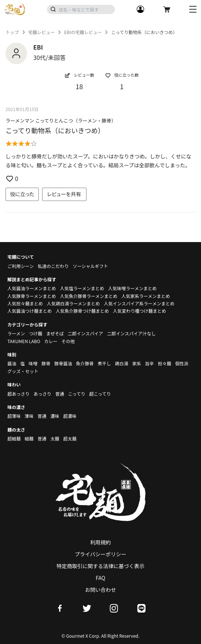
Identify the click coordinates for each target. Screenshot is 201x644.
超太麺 (70, 438)
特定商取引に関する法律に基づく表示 (100, 566)
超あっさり (18, 394)
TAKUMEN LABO (24, 341)
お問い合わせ (100, 590)
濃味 (55, 416)
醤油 (12, 363)
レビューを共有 (64, 194)
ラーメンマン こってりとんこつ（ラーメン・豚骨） (61, 120)
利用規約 (100, 542)
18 (79, 86)
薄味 (29, 416)
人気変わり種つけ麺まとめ (139, 311)
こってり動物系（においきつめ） (55, 130)
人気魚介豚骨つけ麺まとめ (82, 311)
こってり (77, 394)
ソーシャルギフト (91, 266)
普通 (59, 394)
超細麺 (14, 438)
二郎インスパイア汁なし (132, 333)
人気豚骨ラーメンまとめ (32, 296)
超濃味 (70, 416)
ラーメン (16, 333)
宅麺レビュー (41, 32)
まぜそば (55, 333)
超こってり (100, 394)
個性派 (182, 363)
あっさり (42, 394)
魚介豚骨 (85, 363)
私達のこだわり (53, 266)
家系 (137, 363)
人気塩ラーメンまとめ (82, 288)
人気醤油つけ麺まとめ (30, 311)
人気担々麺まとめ (25, 303)
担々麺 (164, 363)
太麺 (55, 438)
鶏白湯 (122, 363)
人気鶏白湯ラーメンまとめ (74, 303)
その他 (68, 341)
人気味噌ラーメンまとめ (132, 288)
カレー (51, 341)
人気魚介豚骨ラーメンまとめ (89, 296)
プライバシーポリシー (100, 554)
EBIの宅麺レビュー (83, 32)
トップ (12, 32)
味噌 (33, 363)
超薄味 (14, 416)
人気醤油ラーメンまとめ (32, 288)
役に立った (22, 194)
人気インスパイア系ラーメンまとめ (139, 303)
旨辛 (149, 363)
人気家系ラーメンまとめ (146, 296)
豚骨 (46, 363)
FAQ (100, 578)
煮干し (104, 363)
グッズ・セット (23, 371)
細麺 (29, 438)
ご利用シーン (21, 266)
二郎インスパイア (85, 333)
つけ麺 (35, 333)
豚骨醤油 (63, 363)
